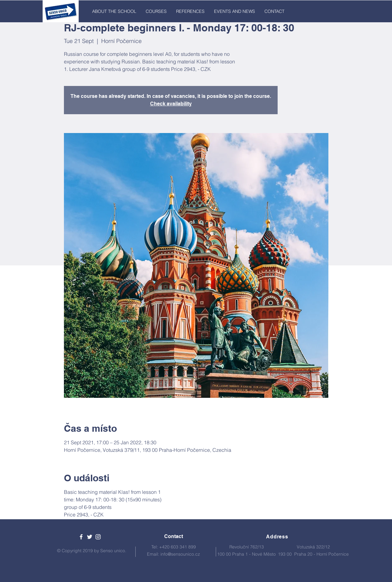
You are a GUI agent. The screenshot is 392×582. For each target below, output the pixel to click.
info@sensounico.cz (180, 554)
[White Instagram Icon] (98, 537)
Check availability (171, 104)
